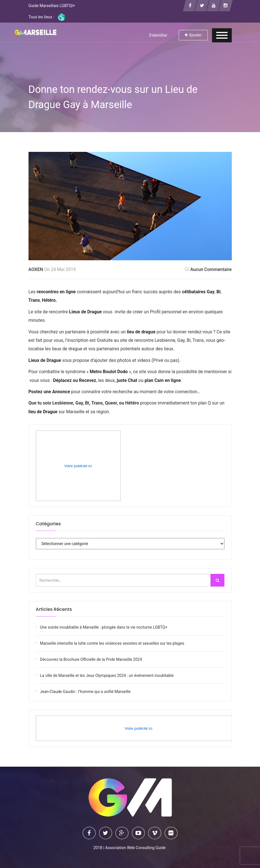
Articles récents (54, 609)
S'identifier (158, 35)
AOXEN (36, 269)
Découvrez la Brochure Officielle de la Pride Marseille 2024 (91, 659)
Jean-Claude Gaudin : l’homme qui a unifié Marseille (85, 692)
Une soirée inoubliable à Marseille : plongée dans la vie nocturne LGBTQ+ (104, 627)
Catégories (48, 524)
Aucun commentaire (208, 269)
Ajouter (193, 35)
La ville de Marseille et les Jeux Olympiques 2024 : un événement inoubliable (107, 675)
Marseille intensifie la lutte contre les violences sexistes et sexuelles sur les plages (112, 643)
